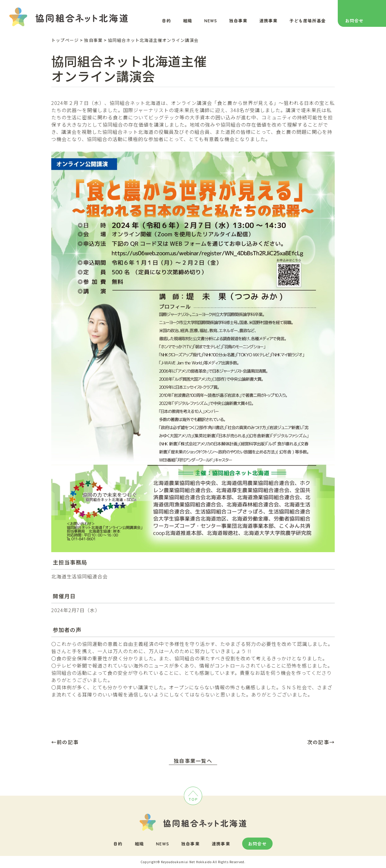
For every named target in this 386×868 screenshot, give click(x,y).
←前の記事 (65, 742)
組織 (188, 20)
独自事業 (238, 20)
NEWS (211, 20)
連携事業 (268, 20)
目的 (166, 20)
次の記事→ (321, 742)
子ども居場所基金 (308, 20)
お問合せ (354, 20)
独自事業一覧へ (193, 761)
